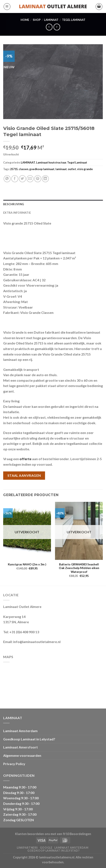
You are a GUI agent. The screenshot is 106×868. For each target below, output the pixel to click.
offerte (25, 459)
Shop (37, 20)
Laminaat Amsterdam (20, 731)
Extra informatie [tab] (17, 213)
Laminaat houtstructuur (51, 162)
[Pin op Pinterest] (38, 179)
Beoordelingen (81, 834)
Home (25, 20)
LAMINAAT (51, 20)
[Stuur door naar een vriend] (30, 179)
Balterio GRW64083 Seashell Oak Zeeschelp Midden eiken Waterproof (79, 568)
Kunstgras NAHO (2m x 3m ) (27, 564)
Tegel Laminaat (74, 20)
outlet (72, 169)
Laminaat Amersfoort (20, 747)
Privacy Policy (14, 764)
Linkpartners (27, 848)
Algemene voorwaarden (22, 755)
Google (46, 848)
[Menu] (7, 7)
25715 (14, 169)
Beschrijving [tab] (14, 204)
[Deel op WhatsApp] (7, 179)
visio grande (85, 169)
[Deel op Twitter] (22, 179)
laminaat (61, 169)
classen (23, 169)
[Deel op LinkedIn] (45, 179)
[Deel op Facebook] (15, 179)
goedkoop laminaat (42, 169)
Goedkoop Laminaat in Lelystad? (29, 739)
